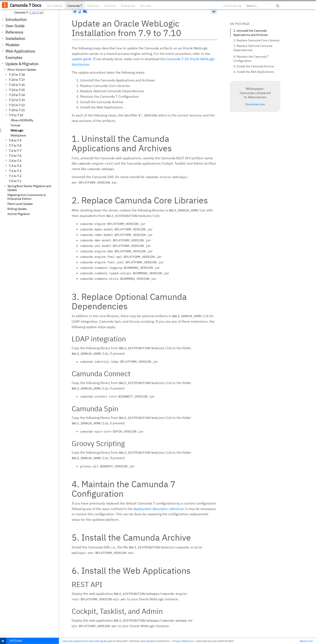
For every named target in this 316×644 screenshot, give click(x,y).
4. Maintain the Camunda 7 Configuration (251, 59)
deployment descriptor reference (159, 509)
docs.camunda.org (93, 641)
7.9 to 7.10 (16, 115)
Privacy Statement (183, 641)
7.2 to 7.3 (15, 171)
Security (145, 6)
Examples (14, 57)
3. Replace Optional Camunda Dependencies (253, 48)
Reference (14, 32)
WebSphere (18, 135)
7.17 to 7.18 (17, 75)
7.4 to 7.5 (15, 161)
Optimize (93, 6)
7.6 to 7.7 (15, 151)
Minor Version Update (22, 70)
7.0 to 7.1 (15, 181)
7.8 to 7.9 (15, 141)
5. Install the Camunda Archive (254, 66)
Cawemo (110, 6)
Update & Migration (22, 64)
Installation (15, 39)
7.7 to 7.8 (15, 146)
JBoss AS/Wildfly (22, 120)
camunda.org (69, 641)
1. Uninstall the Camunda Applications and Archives (251, 33)
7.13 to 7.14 (17, 95)
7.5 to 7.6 (15, 156)
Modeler (13, 45)
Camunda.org (232, 6)
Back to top (306, 641)
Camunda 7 (75, 6)
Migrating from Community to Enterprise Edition (27, 197)
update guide (82, 59)
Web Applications (20, 51)
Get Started (55, 6)
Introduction (16, 20)
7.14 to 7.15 (17, 90)
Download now (255, 104)
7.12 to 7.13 (17, 100)
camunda (145, 641)
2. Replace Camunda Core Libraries (256, 40)
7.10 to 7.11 (17, 110)
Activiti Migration (19, 214)
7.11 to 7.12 (17, 105)
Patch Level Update (20, 204)
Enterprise (128, 6)
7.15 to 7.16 (17, 85)
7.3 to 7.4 (15, 166)
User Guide (15, 26)
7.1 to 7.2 (15, 176)
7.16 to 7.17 (17, 80)
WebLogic (17, 130)
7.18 (32, 12)
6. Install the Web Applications (254, 72)
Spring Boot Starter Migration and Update (29, 188)
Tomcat (15, 125)
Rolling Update (17, 209)
